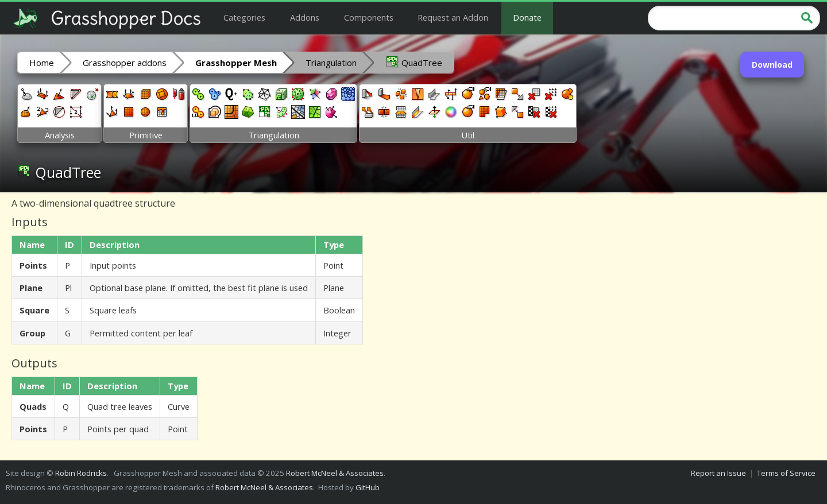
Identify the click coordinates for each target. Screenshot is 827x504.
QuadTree (414, 62)
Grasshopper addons (125, 63)
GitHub (368, 487)
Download (772, 65)
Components (369, 17)
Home (42, 63)
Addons (305, 17)
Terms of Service (786, 473)
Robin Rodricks (81, 473)
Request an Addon (453, 17)
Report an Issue (718, 473)
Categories (244, 17)
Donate (527, 17)
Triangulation (331, 63)
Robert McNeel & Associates (335, 473)
